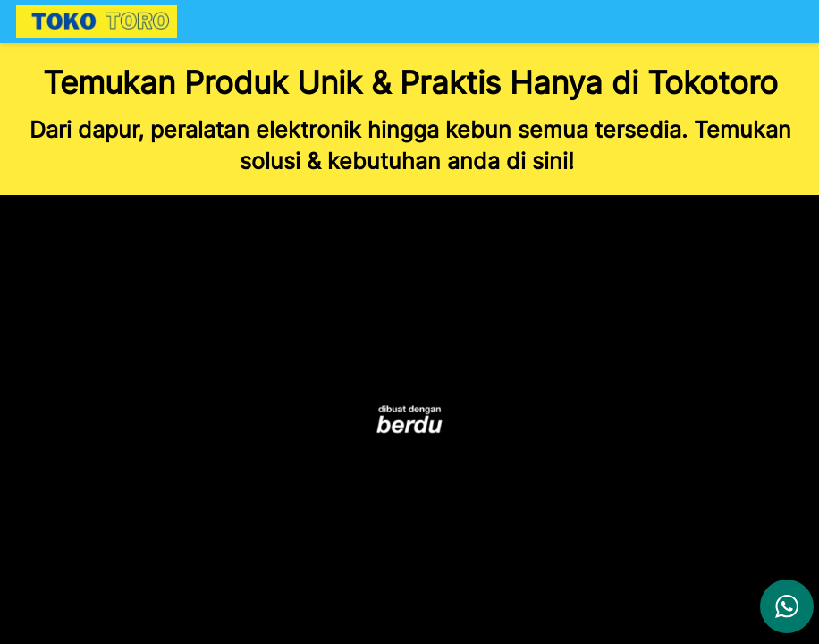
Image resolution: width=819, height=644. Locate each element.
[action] (787, 606)
